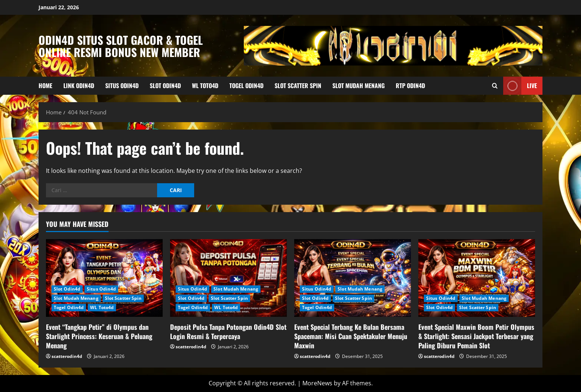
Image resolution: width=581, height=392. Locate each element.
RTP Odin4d (410, 86)
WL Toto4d (205, 86)
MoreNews (317, 383)
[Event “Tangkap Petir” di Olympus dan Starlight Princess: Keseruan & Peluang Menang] (104, 278)
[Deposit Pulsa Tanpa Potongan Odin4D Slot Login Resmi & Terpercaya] (228, 278)
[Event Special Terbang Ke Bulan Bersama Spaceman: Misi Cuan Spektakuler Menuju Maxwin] (353, 278)
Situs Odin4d (122, 86)
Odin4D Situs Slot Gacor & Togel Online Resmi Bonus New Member (121, 46)
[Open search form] (495, 86)
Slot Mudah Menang (358, 86)
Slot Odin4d (165, 86)
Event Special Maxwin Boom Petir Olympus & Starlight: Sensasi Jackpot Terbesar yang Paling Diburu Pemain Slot (476, 336)
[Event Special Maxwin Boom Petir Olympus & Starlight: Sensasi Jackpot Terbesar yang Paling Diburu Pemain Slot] (477, 278)
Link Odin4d (79, 86)
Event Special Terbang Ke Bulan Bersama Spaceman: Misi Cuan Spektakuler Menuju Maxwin (351, 336)
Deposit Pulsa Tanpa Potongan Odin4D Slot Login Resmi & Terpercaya (228, 331)
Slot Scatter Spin (298, 86)
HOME (45, 86)
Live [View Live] (520, 86)
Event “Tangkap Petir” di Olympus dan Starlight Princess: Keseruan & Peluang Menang (99, 336)
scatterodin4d (67, 356)
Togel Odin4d (246, 86)
